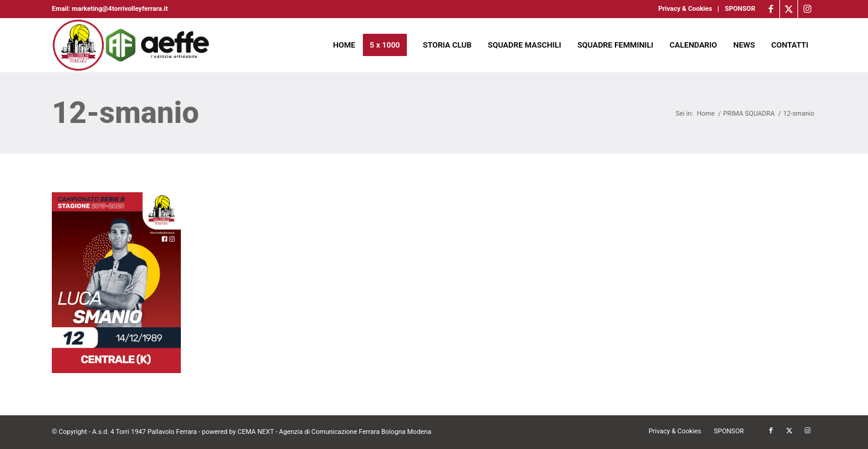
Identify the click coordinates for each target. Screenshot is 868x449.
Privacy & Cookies (685, 9)
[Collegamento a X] (789, 9)
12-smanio (125, 113)
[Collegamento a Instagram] (807, 9)
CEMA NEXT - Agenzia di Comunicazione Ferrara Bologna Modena (335, 432)
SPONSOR (740, 9)
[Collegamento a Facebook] (771, 9)
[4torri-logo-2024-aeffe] (131, 45)
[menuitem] (685, 9)
